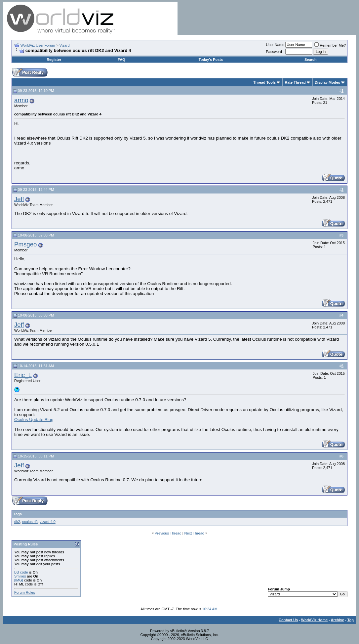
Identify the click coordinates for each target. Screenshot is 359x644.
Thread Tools (264, 82)
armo (21, 100)
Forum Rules (25, 592)
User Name (275, 45)
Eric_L (23, 375)
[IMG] (19, 580)
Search (311, 60)
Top (351, 620)
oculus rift (30, 522)
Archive (338, 620)
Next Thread (194, 533)
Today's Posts (211, 60)
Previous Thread (168, 533)
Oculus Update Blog (34, 420)
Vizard (65, 45)
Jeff (19, 199)
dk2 (17, 522)
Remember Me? (330, 45)
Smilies (20, 576)
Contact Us (288, 620)
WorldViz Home (314, 620)
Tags (18, 514)
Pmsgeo (25, 244)
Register (54, 60)
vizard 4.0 (48, 522)
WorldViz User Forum (38, 45)
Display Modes (327, 82)
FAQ (121, 60)
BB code (21, 572)
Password (274, 52)
